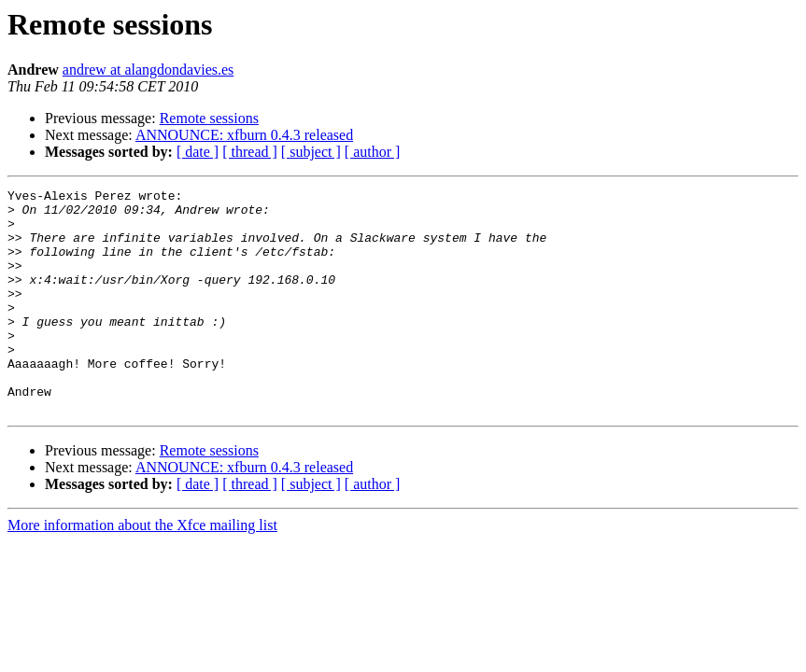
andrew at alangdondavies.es (148, 70)
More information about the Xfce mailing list (142, 570)
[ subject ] (311, 152)
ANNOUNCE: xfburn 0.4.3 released (244, 135)
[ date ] (198, 152)
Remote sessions (209, 118)
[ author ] (373, 152)
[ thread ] (250, 152)
